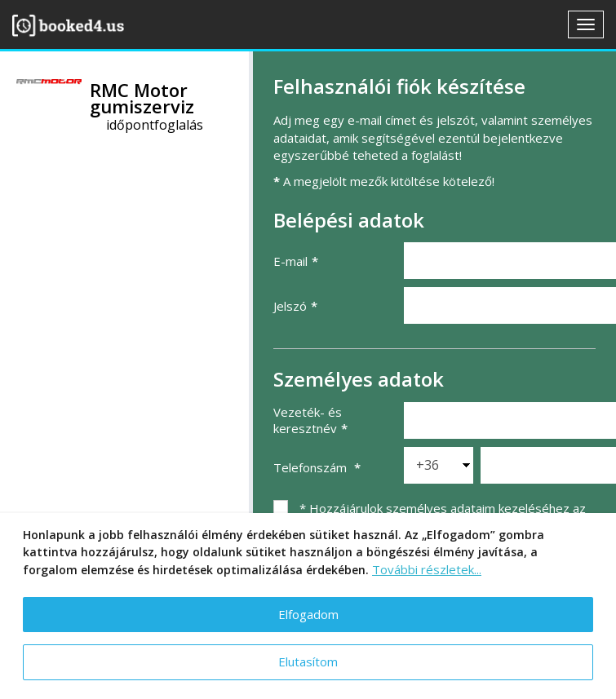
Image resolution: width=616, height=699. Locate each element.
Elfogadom (308, 614)
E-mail (290, 261)
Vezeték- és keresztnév (308, 420)
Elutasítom (308, 661)
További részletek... (427, 569)
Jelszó (290, 306)
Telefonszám (312, 467)
